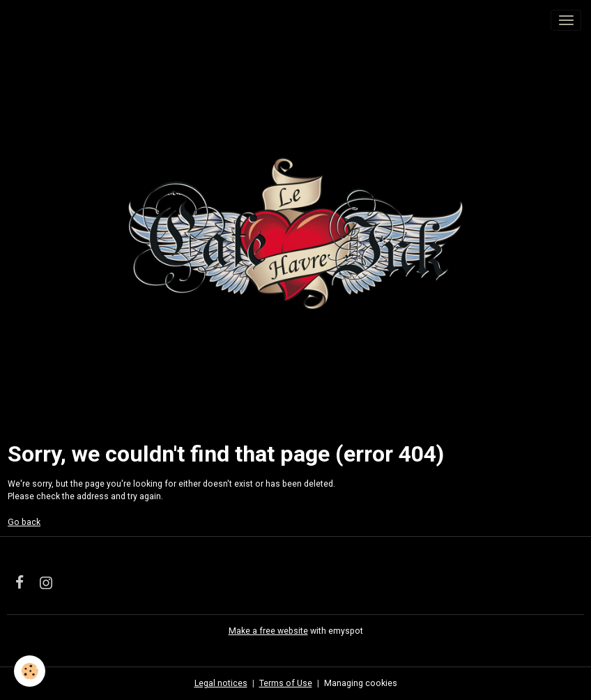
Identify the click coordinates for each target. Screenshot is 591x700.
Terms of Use (286, 683)
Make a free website (268, 631)
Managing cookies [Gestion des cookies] (361, 683)
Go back (24, 522)
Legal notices (221, 683)
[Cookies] (30, 671)
